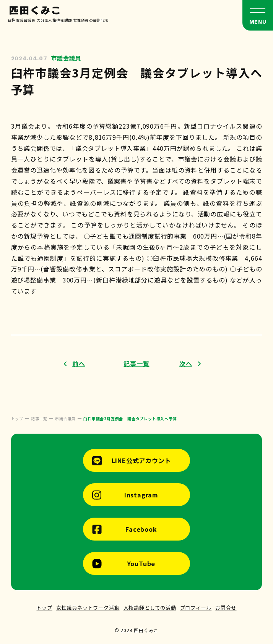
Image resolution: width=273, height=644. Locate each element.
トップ (44, 608)
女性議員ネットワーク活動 (88, 608)
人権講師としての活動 (150, 608)
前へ (79, 363)
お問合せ (226, 608)
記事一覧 (136, 363)
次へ (186, 363)
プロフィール (196, 608)
